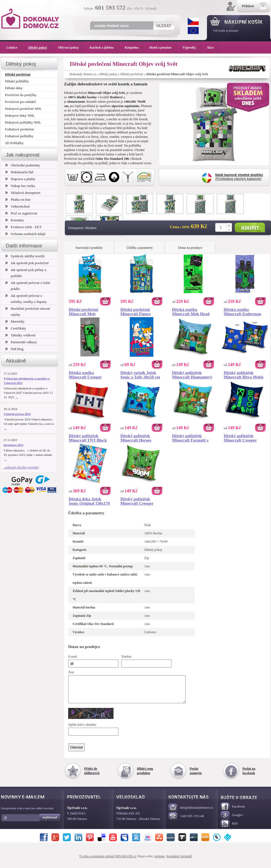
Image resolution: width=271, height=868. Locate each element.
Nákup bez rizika (20, 186)
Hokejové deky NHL (20, 115)
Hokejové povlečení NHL (23, 109)
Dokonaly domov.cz (83, 74)
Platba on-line (18, 199)
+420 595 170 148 (186, 821)
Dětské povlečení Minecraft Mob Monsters (83, 312)
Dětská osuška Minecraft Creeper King (85, 375)
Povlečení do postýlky (21, 95)
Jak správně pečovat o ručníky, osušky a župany (26, 299)
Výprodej (192, 48)
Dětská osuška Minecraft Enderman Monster (242, 312)
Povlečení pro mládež (20, 102)
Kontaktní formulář (179, 861)
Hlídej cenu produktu (145, 776)
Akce (211, 48)
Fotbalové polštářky (19, 136)
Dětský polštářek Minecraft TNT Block (88, 438)
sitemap (160, 861)
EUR (193, 30)
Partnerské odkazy (21, 342)
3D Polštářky (14, 143)
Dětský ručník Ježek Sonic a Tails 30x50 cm (140, 375)
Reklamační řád (19, 172)
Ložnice (15, 48)
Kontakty (15, 220)
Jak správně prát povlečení (27, 263)
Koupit (250, 228)
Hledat (164, 26)
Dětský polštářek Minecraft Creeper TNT (240, 438)
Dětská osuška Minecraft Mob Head (191, 312)
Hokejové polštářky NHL (23, 122)
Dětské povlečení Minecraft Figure (135, 312)
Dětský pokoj (108, 74)
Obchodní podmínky (23, 165)
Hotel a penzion (163, 48)
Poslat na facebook (249, 776)
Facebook (233, 812)
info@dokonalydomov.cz (191, 813)
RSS (229, 829)
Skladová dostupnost (23, 193)
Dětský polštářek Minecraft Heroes (136, 438)
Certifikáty (16, 328)
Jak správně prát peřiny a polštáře (26, 273)
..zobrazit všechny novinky (21, 467)
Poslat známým (196, 776)
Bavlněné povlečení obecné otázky (28, 312)
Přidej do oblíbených (92, 776)
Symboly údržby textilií (25, 256)
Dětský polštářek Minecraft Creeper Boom (137, 501)
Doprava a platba (20, 179)
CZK (193, 21)
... (17, 397)
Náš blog (14, 349)
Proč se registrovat (21, 213)
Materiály (15, 321)
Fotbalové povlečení (20, 129)
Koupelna (134, 48)
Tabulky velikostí (20, 335)
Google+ (232, 820)
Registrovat (50, 823)
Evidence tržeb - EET (23, 227)
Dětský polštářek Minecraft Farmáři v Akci (190, 438)
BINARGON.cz (126, 861)
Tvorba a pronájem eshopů (97, 861)
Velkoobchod (17, 206)
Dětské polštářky (17, 81)
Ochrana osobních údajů (25, 234)
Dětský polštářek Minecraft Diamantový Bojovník (192, 375)
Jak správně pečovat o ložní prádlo (28, 286)
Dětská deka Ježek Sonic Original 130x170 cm (89, 501)
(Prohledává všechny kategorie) (239, 177)
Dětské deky (14, 88)
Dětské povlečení (132, 74)
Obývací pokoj (71, 48)
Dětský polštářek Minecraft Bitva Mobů (244, 375)
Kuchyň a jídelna (104, 48)
